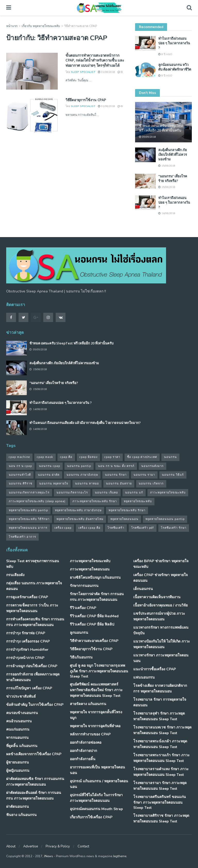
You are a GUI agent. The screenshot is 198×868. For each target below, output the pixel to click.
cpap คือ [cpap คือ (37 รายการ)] (66, 457)
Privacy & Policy (58, 846)
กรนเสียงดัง (15, 575)
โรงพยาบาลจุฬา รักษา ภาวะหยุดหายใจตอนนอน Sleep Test (159, 716)
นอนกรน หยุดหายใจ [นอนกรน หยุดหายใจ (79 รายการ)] (54, 484)
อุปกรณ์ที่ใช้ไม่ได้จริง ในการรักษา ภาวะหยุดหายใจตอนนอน (96, 798)
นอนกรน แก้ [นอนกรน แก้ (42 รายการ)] (134, 493)
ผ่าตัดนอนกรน (18, 807)
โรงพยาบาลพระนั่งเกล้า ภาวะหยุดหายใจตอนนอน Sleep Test (160, 744)
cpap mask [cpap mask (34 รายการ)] (45, 457)
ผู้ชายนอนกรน (18, 762)
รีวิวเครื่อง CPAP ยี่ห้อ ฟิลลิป (92, 624)
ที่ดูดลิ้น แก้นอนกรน (22, 746)
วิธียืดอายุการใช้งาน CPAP (86, 100)
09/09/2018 (147, 137)
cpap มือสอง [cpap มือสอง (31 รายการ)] (88, 457)
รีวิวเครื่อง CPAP (83, 608)
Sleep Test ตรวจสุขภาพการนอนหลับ (33, 564)
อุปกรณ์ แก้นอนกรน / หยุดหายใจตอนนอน (99, 784)
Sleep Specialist (83, 72)
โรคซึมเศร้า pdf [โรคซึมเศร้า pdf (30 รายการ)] (143, 528)
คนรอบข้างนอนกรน (22, 713)
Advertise (31, 846)
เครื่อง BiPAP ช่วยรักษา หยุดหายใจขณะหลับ (161, 564)
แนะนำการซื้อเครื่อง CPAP (155, 669)
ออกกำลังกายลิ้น (83, 759)
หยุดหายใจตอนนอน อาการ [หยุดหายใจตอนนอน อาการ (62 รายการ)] (28, 528)
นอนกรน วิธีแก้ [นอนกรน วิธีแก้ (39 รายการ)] (173, 475)
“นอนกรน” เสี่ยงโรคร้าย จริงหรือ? (173, 178)
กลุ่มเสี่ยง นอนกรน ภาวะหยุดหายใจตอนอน (34, 586)
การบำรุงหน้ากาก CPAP (25, 658)
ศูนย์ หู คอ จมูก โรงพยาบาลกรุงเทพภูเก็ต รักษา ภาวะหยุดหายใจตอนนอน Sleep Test (99, 671)
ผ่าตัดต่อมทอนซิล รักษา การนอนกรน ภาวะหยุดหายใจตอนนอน (35, 782)
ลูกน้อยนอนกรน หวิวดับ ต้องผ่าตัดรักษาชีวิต (175, 67)
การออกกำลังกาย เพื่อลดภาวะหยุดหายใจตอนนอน (33, 677)
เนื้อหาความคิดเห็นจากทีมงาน (157, 597)
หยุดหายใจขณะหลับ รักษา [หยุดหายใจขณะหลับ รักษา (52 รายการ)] (127, 510)
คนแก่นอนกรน (18, 729)
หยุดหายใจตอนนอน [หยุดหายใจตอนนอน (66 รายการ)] (124, 519)
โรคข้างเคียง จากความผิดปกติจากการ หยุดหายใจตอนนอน (160, 688)
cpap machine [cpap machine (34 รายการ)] (19, 457)
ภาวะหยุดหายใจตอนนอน (90, 569)
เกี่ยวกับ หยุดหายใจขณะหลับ (41, 26)
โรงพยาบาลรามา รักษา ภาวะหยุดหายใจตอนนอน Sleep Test (160, 786)
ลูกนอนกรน (79, 633)
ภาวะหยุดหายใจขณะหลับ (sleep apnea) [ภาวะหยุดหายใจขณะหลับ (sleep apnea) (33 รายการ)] (37, 501)
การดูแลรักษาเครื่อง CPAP (27, 597)
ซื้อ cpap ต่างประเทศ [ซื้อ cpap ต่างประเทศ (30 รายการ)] (142, 457)
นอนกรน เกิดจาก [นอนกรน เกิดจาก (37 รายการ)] (151, 484)
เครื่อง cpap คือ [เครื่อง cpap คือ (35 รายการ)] (89, 528)
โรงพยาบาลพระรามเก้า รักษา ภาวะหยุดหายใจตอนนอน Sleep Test (162, 758)
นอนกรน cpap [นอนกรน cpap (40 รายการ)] (49, 466)
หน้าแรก (12, 26)
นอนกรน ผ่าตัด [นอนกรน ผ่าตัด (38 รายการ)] (49, 475)
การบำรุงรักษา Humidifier (27, 650)
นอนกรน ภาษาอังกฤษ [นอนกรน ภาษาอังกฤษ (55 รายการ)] (82, 475)
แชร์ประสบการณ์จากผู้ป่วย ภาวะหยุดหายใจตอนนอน (159, 616)
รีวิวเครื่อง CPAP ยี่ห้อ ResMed (94, 616)
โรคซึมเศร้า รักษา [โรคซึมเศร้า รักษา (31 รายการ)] (174, 528)
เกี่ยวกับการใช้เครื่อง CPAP (91, 817)
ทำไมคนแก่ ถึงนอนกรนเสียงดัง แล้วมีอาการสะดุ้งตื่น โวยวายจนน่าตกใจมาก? (85, 423)
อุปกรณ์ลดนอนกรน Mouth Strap (96, 809)
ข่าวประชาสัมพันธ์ (21, 696)
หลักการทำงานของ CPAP (90, 734)
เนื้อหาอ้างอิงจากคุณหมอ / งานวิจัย (160, 605)
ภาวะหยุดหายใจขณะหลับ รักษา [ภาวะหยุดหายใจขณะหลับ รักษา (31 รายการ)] (95, 501)
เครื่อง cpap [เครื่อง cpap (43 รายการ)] (63, 528)
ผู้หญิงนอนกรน (18, 771)
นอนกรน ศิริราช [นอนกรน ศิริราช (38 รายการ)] (20, 484)
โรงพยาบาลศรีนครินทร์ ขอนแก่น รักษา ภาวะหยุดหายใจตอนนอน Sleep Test (160, 802)
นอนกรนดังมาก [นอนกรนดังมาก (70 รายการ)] (152, 466)
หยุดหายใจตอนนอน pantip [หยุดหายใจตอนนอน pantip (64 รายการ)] (165, 519)
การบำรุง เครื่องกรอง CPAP (28, 641)
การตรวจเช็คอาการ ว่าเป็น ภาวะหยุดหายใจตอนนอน (32, 608)
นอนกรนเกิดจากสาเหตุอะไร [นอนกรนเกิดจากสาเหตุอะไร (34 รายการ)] (29, 493)
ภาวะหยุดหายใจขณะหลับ (90, 561)
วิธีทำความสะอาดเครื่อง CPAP (94, 641)
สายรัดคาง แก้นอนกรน (88, 704)
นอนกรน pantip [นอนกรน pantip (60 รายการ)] (79, 466)
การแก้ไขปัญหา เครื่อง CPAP (29, 688)
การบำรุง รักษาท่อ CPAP (26, 633)
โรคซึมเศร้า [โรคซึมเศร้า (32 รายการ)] (116, 528)
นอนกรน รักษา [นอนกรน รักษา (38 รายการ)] (116, 475)
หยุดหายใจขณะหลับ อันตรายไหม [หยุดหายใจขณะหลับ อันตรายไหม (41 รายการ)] (80, 519)
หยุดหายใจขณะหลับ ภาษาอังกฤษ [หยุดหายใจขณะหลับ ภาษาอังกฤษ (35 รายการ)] (78, 510)
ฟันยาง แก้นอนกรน (21, 815)
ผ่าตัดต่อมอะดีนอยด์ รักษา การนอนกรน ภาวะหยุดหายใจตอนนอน (34, 796)
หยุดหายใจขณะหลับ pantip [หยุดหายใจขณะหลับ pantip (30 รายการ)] (28, 510)
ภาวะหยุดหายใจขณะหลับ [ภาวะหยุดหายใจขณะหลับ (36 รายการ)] (168, 493)
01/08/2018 (106, 72)
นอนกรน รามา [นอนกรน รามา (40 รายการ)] (144, 475)
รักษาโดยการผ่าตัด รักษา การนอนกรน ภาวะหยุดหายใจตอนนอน (97, 597)
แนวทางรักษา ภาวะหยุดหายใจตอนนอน (161, 658)
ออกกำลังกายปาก (83, 751)
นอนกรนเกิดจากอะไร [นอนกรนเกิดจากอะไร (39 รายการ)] (72, 493)
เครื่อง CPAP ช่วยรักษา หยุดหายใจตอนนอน (160, 578)
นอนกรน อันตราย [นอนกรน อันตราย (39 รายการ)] (119, 484)
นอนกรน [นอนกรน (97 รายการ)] (170, 457)
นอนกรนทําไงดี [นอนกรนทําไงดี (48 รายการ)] (20, 475)
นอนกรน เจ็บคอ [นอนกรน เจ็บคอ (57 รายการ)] (106, 493)
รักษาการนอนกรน (84, 586)
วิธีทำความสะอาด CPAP (81, 26)
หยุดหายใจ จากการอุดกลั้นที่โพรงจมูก (96, 715)
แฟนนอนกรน (144, 677)
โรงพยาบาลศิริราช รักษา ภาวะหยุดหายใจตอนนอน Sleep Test (161, 818)
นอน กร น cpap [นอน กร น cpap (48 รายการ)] (20, 466)
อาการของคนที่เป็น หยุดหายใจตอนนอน (97, 770)
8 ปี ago (165, 54)
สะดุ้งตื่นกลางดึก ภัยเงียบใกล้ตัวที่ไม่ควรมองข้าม (173, 154)
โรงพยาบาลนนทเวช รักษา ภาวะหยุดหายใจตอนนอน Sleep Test (162, 730)
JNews (48, 856)
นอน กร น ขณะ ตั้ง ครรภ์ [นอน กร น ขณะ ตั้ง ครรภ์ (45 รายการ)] (116, 466)
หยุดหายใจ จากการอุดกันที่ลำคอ (95, 726)
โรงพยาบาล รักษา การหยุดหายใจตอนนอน (160, 702)
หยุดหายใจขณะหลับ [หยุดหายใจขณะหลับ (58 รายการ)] (138, 501)
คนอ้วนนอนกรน (19, 721)
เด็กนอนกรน (143, 589)
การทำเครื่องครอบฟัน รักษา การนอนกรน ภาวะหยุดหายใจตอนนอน (35, 622)
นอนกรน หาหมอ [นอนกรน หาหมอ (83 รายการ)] (87, 484)
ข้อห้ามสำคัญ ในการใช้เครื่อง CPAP (35, 705)
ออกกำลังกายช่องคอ (86, 743)
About (11, 846)
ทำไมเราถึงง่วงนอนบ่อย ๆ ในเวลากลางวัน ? (174, 43)
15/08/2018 (167, 166)
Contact (83, 846)
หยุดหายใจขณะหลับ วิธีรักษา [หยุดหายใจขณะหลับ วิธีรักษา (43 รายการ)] (29, 519)
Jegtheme (120, 856)
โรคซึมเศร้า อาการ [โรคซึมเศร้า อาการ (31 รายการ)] (22, 537)
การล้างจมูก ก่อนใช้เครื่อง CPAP (32, 666)
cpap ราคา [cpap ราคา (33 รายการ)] (112, 457)
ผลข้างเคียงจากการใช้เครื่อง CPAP (34, 754)
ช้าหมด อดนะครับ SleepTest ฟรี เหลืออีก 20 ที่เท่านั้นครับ (161, 128)
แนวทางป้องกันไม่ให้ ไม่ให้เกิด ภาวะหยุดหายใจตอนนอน (162, 644)
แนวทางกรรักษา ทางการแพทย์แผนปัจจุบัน (161, 630)
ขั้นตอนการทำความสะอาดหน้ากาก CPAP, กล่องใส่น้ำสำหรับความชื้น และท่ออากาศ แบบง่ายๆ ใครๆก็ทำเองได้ (95, 60)
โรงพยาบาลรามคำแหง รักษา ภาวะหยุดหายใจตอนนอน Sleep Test (161, 772)
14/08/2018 (167, 213)
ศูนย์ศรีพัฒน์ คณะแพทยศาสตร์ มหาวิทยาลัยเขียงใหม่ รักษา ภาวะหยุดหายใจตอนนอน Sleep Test (96, 690)
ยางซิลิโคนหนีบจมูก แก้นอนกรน (95, 578)
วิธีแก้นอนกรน (81, 657)
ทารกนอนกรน (17, 738)
